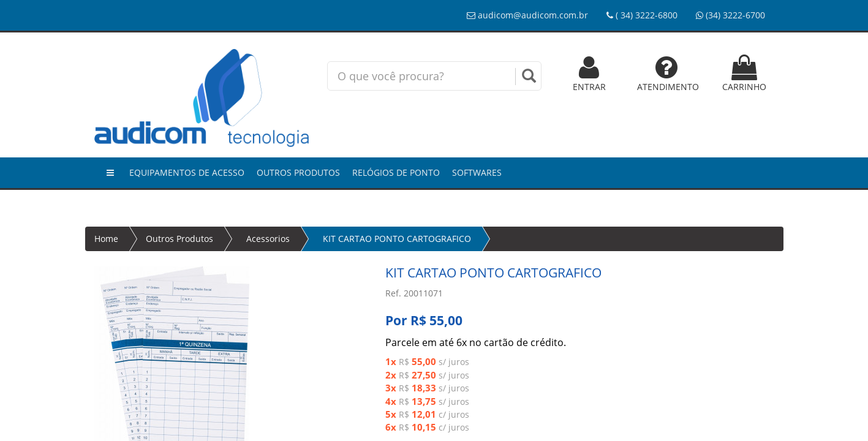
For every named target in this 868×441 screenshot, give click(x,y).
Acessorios (268, 239)
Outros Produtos (298, 172)
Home (106, 239)
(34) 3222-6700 (730, 15)
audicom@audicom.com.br (527, 15)
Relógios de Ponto (396, 172)
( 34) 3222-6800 (642, 15)
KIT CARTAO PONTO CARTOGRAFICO (397, 239)
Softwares (477, 172)
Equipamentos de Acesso (187, 172)
